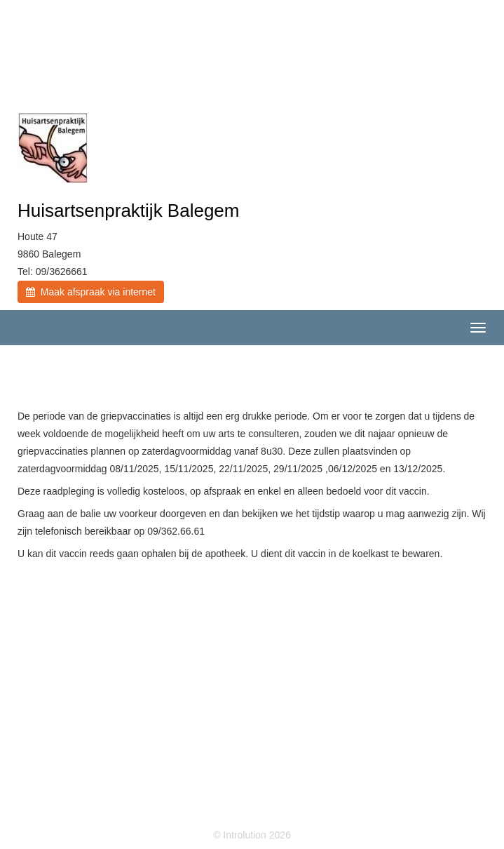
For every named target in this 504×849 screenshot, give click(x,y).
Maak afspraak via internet (91, 292)
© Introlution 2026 (252, 835)
